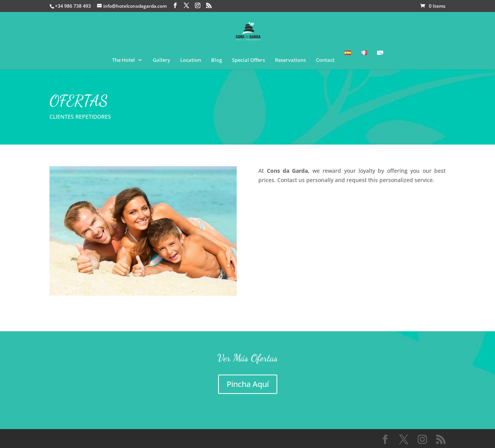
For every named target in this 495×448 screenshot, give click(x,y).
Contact (325, 60)
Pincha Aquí (248, 384)
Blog (217, 60)
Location (191, 60)
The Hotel (124, 60)
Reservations (290, 60)
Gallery (161, 60)
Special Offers (248, 60)
